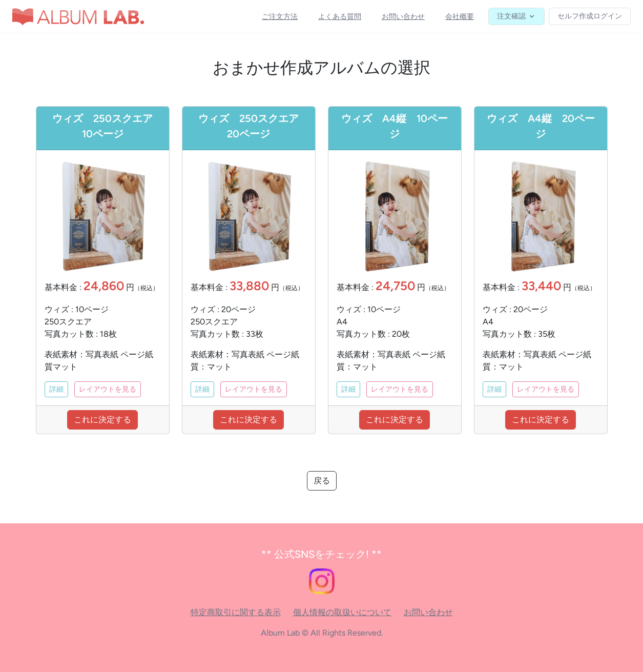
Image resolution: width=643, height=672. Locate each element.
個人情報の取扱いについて (342, 612)
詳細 (56, 389)
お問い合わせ (428, 612)
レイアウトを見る (108, 389)
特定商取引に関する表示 (236, 612)
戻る (322, 481)
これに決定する (102, 420)
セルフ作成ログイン (590, 16)
